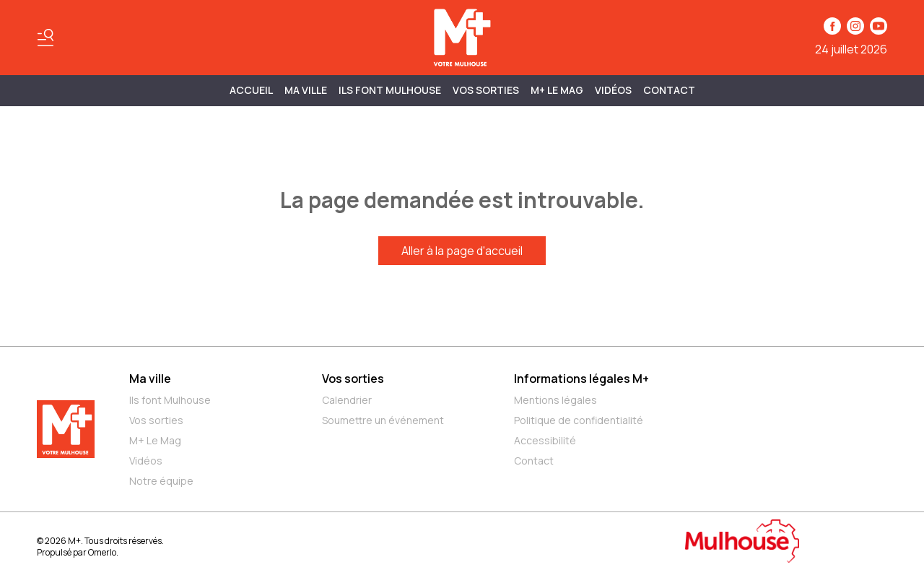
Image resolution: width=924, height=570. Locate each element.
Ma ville (150, 379)
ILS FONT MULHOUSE (390, 90)
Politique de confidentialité (579, 420)
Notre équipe (161, 481)
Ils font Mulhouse (170, 400)
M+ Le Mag (557, 90)
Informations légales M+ (581, 379)
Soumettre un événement (383, 420)
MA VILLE (306, 90)
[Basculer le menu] (45, 38)
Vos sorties (486, 90)
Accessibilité (545, 440)
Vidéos (613, 90)
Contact (669, 90)
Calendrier (347, 400)
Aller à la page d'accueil (462, 251)
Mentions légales (555, 400)
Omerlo (102, 552)
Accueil (251, 90)
